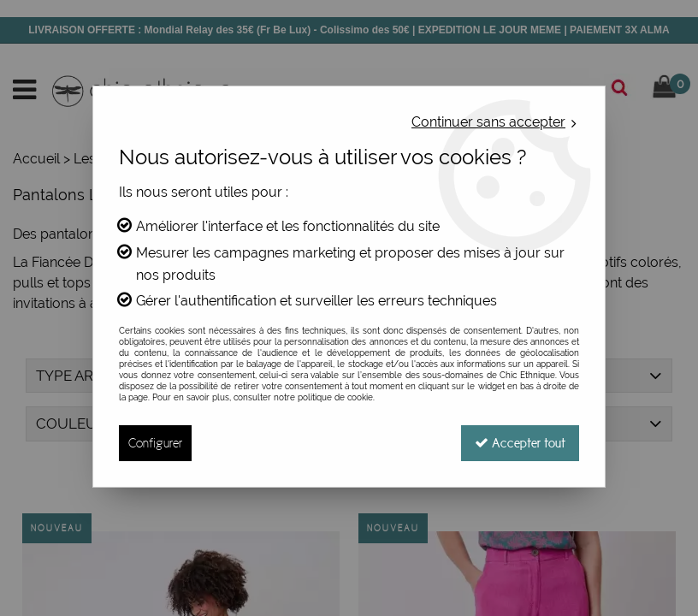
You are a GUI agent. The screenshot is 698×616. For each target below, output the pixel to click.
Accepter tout (520, 443)
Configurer (155, 443)
